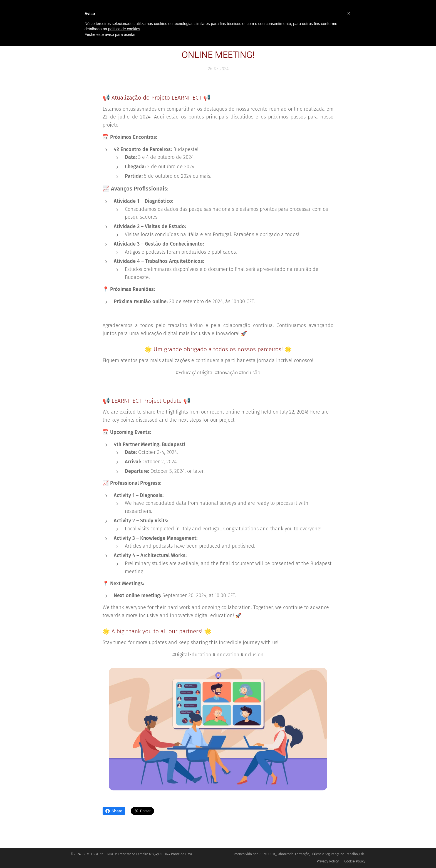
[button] (349, 13)
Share (114, 811)
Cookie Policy (355, 861)
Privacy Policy (328, 861)
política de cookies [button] (124, 29)
